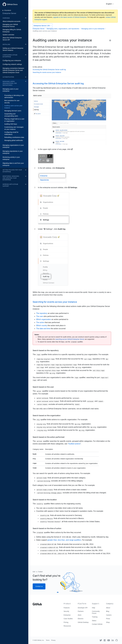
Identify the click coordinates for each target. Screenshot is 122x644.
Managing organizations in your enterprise (13, 146)
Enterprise (67, 615)
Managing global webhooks (14, 140)
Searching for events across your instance (47, 72)
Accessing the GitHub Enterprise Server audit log (49, 70)
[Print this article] (110, 40)
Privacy (53, 640)
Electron (81, 619)
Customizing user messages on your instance (14, 128)
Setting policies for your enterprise (12, 171)
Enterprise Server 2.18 (43, 26)
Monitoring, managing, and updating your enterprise (11, 178)
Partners (81, 611)
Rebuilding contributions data (14, 137)
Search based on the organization (47, 415)
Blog (108, 611)
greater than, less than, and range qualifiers (64, 540)
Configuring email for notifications (11, 133)
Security (66, 611)
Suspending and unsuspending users (11, 115)
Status (94, 621)
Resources (67, 626)
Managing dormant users (13, 111)
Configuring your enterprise (12, 60)
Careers (109, 615)
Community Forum (96, 612)
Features (67, 608)
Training (95, 617)
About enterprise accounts (11, 21)
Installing (6, 44)
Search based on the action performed (49, 437)
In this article (37, 67)
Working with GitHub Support (10, 185)
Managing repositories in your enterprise (13, 152)
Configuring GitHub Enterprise (10, 56)
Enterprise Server (9, 13)
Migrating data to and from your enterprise (13, 164)
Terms (48, 640)
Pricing (66, 622)
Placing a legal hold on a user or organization (14, 120)
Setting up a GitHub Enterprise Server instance (13, 49)
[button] (110, 4)
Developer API (83, 608)
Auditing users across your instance (13, 107)
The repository (42, 313)
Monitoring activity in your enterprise (11, 158)
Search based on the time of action (47, 528)
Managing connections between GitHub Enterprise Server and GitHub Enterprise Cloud (13, 70)
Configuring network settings (12, 64)
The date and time (43, 329)
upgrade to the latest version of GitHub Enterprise (70, 17)
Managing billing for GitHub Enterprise (12, 31)
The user (40, 316)
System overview (8, 35)
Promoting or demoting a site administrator (14, 96)
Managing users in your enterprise (11, 90)
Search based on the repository (46, 350)
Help (94, 608)
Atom (80, 615)
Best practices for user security (12, 102)
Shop (108, 622)
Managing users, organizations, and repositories (10, 83)
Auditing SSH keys (11, 124)
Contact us (39, 586)
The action (40, 322)
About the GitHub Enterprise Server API (12, 39)
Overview (6, 18)
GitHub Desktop (83, 622)
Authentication (8, 77)
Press (108, 619)
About (108, 608)
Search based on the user (43, 387)
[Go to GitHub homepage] (37, 603)
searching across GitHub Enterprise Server (70, 339)
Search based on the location (45, 500)
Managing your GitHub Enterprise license (10, 26)
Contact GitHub (97, 624)
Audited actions (74, 444)
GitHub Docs (12, 4)
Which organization (44, 319)
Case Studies (68, 619)
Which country (42, 325)
